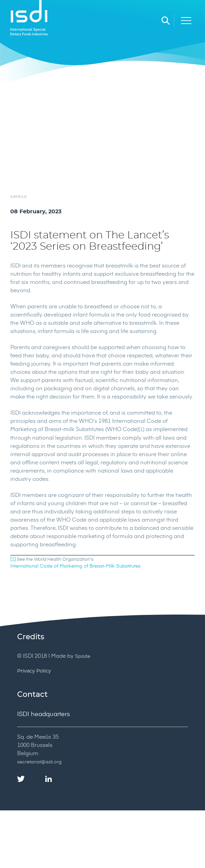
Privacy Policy (34, 671)
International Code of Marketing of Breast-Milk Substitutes (75, 566)
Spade (83, 656)
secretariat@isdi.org (39, 762)
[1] (142, 429)
